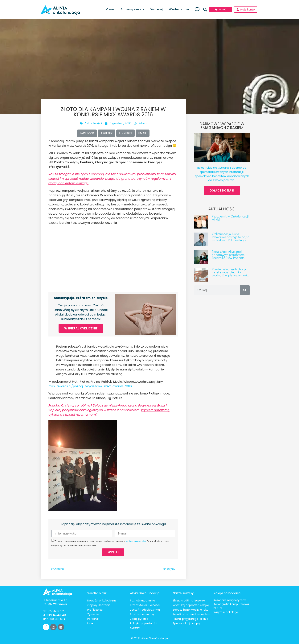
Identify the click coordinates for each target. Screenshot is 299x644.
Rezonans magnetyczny (230, 600)
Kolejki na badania (227, 593)
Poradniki (93, 619)
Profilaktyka (95, 610)
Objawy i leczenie (99, 605)
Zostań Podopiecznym (145, 610)
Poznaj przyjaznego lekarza (190, 619)
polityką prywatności (136, 541)
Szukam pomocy (133, 9)
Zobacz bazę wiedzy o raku (191, 610)
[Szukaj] (245, 290)
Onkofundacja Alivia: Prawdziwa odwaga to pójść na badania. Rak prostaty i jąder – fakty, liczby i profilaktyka (230, 240)
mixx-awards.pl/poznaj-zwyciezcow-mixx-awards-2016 (90, 386)
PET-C (218, 608)
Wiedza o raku (180, 9)
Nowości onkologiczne (102, 601)
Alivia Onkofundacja (145, 593)
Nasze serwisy (183, 593)
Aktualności (93, 123)
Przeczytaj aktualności (145, 605)
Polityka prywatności (144, 623)
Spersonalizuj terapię (186, 623)
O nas (111, 9)
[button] (205, 10)
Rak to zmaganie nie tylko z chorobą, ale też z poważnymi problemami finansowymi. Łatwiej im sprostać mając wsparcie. (113, 179)
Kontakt (135, 628)
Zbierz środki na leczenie (189, 601)
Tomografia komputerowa (231, 604)
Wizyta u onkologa (226, 612)
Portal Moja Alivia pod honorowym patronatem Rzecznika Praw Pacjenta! (229, 255)
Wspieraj (157, 9)
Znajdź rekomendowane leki (191, 614)
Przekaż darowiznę (142, 614)
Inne (90, 623)
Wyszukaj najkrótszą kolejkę (191, 605)
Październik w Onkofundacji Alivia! (230, 218)
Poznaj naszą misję (143, 601)
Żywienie (93, 614)
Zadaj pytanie (139, 619)
